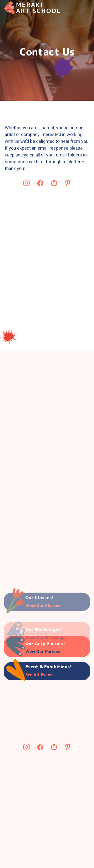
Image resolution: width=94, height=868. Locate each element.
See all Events (40, 675)
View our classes (43, 610)
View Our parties (43, 651)
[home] (32, 8)
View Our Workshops (46, 644)
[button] (75, 8)
